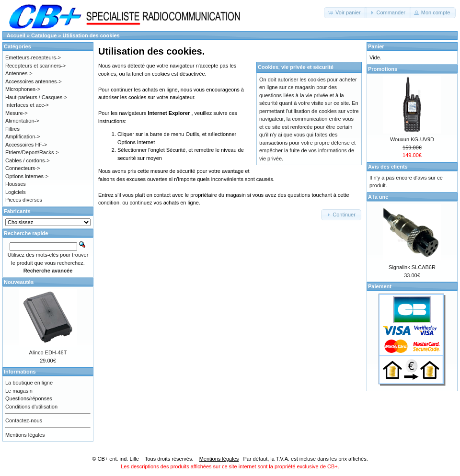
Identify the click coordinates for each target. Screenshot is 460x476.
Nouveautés (19, 282)
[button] (345, 13)
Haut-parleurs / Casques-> (36, 97)
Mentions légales (25, 435)
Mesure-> (17, 113)
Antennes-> (19, 73)
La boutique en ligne (29, 383)
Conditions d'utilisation (31, 407)
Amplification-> (23, 136)
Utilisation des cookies (91, 35)
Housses (16, 184)
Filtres (12, 129)
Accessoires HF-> (26, 145)
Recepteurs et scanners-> (35, 66)
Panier (376, 46)
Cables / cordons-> (28, 160)
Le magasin (19, 391)
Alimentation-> (22, 121)
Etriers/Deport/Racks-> (32, 152)
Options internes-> (27, 176)
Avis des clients (388, 167)
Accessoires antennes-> (34, 81)
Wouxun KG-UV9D (412, 139)
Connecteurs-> (23, 168)
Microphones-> (23, 89)
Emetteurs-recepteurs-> (33, 57)
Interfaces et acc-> (27, 105)
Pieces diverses (24, 200)
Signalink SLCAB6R (412, 267)
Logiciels (16, 192)
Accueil (16, 35)
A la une (378, 197)
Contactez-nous (24, 420)
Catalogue (44, 35)
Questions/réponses (29, 398)
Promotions (383, 69)
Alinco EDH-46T (48, 352)
